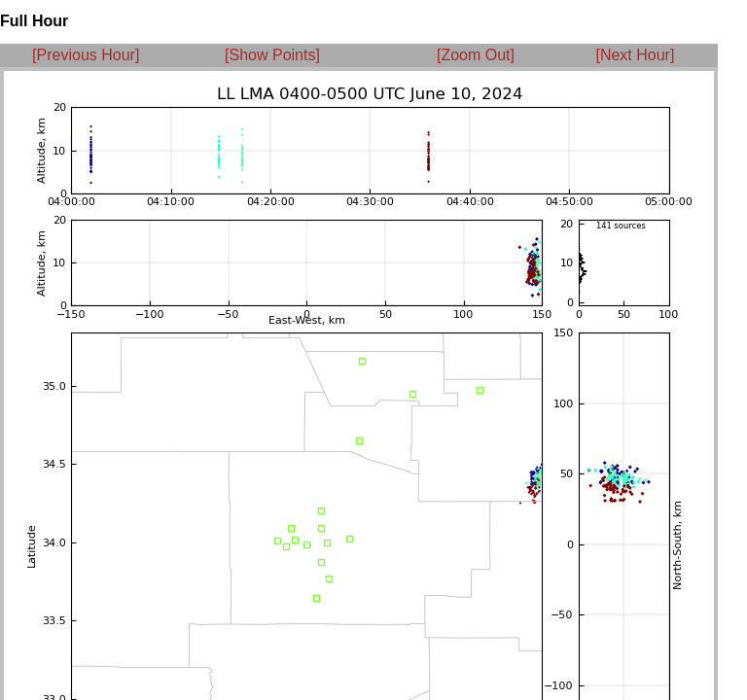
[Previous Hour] (86, 55)
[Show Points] (272, 55)
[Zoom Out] (476, 55)
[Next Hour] (628, 55)
